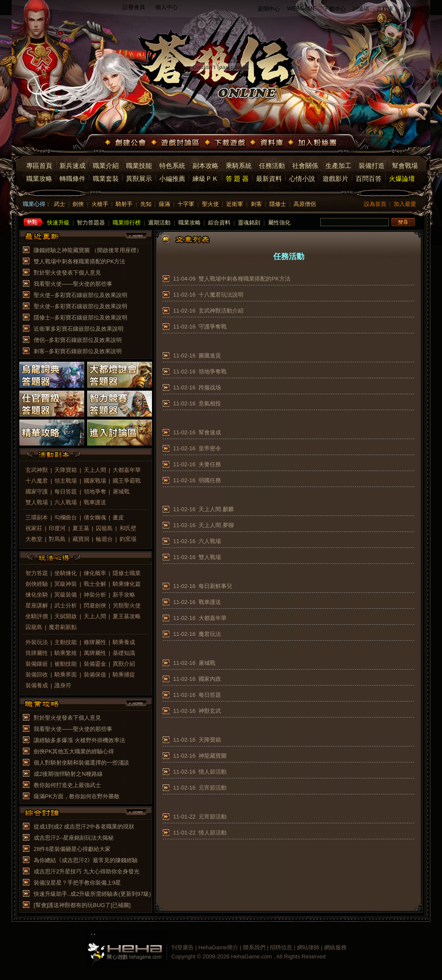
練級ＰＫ (205, 179)
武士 (60, 204)
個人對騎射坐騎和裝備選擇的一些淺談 (81, 763)
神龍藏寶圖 (213, 756)
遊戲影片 (335, 179)
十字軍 (186, 204)
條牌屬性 (95, 642)
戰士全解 (95, 584)
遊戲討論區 (176, 143)
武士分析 (66, 605)
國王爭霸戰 (127, 481)
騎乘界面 (66, 675)
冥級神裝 (66, 584)
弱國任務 (210, 480)
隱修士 (278, 204)
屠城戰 (121, 492)
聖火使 (210, 204)
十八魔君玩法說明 (221, 295)
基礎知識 (124, 653)
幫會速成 (210, 432)
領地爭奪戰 (213, 371)
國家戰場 (95, 481)
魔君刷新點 (63, 627)
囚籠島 (104, 528)
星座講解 (37, 605)
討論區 (361, 9)
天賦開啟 (66, 616)
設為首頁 (375, 204)
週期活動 (159, 223)
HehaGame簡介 (218, 947)
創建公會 (126, 143)
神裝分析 (95, 595)
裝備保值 (95, 675)
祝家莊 (34, 528)
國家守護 (37, 492)
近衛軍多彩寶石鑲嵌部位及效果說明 (79, 329)
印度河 (57, 528)
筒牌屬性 (37, 653)
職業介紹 (106, 166)
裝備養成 (37, 685)
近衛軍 (235, 204)
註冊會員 (134, 7)
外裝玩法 (37, 642)
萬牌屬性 (95, 653)
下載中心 (335, 9)
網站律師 (308, 947)
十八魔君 (37, 481)
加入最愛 (405, 204)
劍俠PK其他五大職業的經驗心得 (74, 751)
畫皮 (118, 517)
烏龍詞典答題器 (52, 375)
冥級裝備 (66, 595)
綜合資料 (219, 223)
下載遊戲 (226, 143)
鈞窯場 (128, 539)
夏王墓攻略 (127, 616)
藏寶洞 (81, 539)
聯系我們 (254, 947)
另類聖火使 (127, 605)
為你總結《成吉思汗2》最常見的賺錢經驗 (86, 860)
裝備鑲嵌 (37, 664)
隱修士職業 (127, 573)
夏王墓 (81, 528)
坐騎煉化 (66, 573)
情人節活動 (213, 772)
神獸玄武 (210, 711)
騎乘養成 (124, 642)
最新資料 (269, 179)
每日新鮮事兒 (215, 586)
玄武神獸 (37, 470)
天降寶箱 (66, 470)
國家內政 (210, 679)
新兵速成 (73, 166)
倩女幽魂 (95, 517)
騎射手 (124, 204)
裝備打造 (372, 166)
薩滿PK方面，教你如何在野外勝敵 (77, 796)
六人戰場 (66, 502)
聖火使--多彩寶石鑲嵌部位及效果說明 (81, 295)
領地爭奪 (95, 492)
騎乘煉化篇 (127, 584)
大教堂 (34, 539)
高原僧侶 (305, 204)
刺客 (256, 204)
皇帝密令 (210, 448)
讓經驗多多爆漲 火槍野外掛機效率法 (79, 740)
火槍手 (100, 204)
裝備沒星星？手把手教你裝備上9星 (77, 883)
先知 (146, 204)
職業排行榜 (127, 223)
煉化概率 (95, 573)
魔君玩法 (210, 634)
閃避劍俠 (95, 605)
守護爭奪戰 (213, 327)
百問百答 (369, 179)
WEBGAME (302, 8)
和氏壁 (128, 528)
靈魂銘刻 (249, 223)
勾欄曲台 (66, 517)
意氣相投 (210, 403)
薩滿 (164, 204)
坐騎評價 (37, 616)
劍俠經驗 (37, 584)
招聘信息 (281, 947)
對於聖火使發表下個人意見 (67, 273)
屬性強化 (279, 223)
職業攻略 (39, 179)
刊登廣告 (183, 947)
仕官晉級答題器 (52, 404)
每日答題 (66, 492)
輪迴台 (104, 539)
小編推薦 (172, 179)
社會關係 (305, 166)
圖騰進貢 (210, 356)
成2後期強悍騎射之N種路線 (68, 774)
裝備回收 (37, 675)
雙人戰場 (37, 502)
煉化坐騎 (37, 595)
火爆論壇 (402, 179)
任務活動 (272, 166)
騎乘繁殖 (66, 653)
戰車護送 (95, 502)
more (136, 236)
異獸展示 (139, 179)
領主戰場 (66, 481)
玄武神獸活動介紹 (221, 311)
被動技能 (66, 664)
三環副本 (37, 517)
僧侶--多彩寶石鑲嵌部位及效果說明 (78, 340)
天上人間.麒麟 (216, 509)
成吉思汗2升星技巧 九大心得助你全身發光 (87, 871)
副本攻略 (205, 166)
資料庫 (385, 9)
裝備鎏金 (95, 664)
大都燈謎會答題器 (120, 375)
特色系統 (172, 166)
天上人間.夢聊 (216, 525)
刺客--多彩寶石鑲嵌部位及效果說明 (78, 351)
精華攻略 (52, 433)
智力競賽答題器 (120, 404)
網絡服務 (335, 947)
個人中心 (167, 7)
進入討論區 (120, 433)
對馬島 (57, 539)
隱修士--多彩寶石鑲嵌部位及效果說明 (81, 318)
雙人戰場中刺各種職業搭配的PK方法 (79, 261)
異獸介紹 (124, 664)
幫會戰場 (405, 166)
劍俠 (78, 204)
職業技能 (139, 166)
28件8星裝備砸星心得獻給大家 (72, 849)
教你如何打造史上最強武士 (67, 785)
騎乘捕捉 (124, 675)
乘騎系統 (239, 166)
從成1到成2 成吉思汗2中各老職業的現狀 (84, 827)
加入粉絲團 (313, 143)
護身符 (63, 685)
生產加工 (338, 166)
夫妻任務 (210, 464)
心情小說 (302, 179)
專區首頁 (39, 166)
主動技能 (66, 642)
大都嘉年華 (127, 470)
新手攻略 (124, 595)
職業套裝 (106, 179)
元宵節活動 (213, 788)
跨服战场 (210, 387)
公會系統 (411, 9)
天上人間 (95, 470)
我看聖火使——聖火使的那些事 (73, 284)
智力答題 (37, 573)
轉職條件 (73, 179)
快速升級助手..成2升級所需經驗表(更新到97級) (92, 894)
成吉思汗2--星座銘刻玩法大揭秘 (74, 838)
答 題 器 (237, 179)
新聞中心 (269, 9)
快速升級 (58, 223)
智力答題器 (91, 223)
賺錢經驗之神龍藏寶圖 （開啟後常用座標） (88, 250)
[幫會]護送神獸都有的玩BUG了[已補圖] (82, 905)
